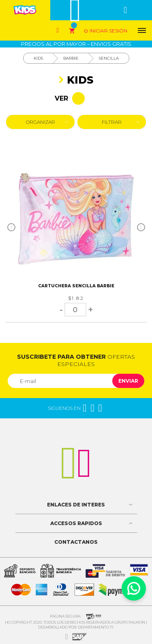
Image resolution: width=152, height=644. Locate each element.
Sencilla (109, 58)
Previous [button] (11, 227)
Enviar (128, 381)
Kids (38, 58)
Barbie (71, 58)
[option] (76, 218)
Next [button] (141, 227)
